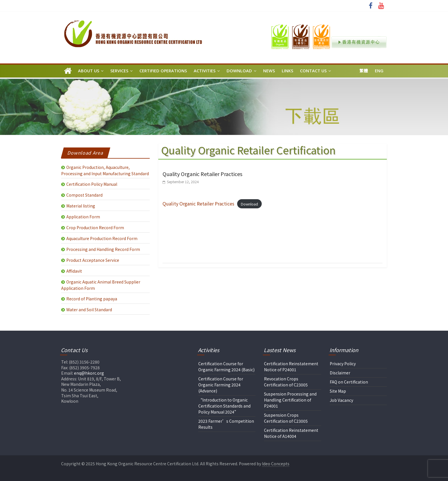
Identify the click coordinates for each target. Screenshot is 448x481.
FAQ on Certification (349, 382)
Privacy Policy (343, 364)
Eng (379, 71)
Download (239, 71)
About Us (89, 71)
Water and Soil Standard (89, 310)
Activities (205, 71)
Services (119, 71)
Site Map (338, 391)
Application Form (83, 217)
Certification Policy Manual (92, 184)
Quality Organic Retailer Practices (202, 174)
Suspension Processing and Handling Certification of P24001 (290, 400)
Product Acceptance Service (93, 260)
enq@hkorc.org (89, 373)
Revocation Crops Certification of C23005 (286, 382)
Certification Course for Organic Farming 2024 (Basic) (226, 367)
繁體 (364, 71)
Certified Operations (163, 71)
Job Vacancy (341, 400)
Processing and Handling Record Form (103, 249)
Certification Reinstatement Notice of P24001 (291, 367)
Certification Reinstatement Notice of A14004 (291, 433)
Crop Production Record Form (95, 227)
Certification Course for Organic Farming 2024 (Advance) (221, 385)
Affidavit (74, 271)
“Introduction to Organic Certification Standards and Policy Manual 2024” (224, 406)
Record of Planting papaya (92, 299)
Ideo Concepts (276, 464)
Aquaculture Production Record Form (102, 238)
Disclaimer (340, 373)
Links (287, 71)
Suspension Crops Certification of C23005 (286, 418)
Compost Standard (84, 195)
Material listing (81, 206)
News (269, 71)
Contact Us (313, 71)
